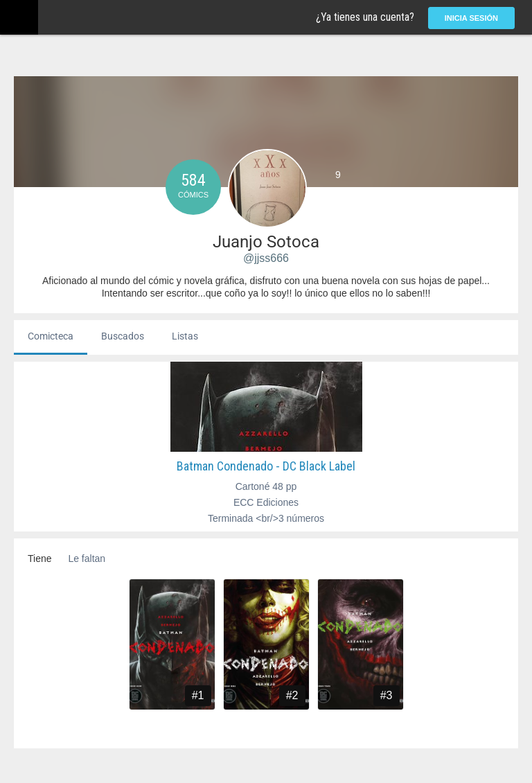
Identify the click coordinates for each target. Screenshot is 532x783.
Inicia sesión (471, 18)
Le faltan (87, 558)
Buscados (123, 336)
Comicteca (51, 336)
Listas (185, 336)
